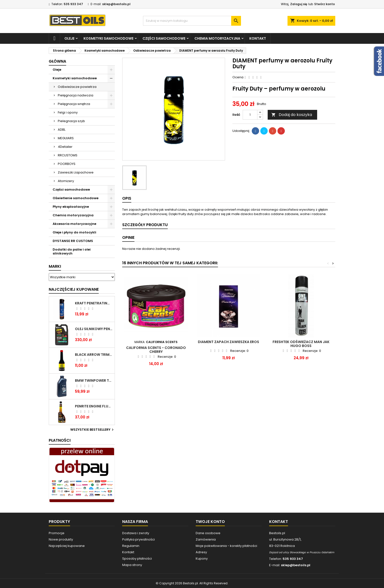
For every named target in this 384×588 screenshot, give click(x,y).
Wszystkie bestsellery (93, 430)
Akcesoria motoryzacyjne (74, 224)
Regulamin (131, 546)
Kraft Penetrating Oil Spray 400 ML (94, 303)
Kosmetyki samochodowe (108, 38)
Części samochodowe (164, 38)
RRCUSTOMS (68, 155)
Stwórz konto (324, 4)
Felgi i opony (68, 112)
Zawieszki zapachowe (76, 172)
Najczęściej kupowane (67, 546)
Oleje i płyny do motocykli (74, 232)
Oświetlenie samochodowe (76, 198)
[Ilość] (250, 115)
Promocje (57, 533)
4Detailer (65, 147)
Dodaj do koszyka (292, 115)
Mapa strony (132, 565)
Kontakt (258, 38)
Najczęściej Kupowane (74, 289)
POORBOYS (67, 164)
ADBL (62, 130)
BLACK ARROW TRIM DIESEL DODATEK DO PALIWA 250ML (94, 355)
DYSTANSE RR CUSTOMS (73, 241)
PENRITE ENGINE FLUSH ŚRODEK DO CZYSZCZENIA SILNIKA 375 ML (94, 406)
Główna (57, 61)
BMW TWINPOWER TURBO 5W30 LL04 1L (94, 380)
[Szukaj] (192, 21)
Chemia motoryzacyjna (217, 38)
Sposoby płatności (137, 559)
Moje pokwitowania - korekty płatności (226, 546)
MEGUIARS (66, 138)
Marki (55, 266)
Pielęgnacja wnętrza (74, 104)
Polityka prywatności (138, 539)
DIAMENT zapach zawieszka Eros (228, 342)
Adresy (201, 552)
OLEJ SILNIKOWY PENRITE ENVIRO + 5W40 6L (94, 329)
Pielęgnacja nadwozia (76, 95)
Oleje (69, 38)
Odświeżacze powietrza (77, 87)
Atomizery (66, 181)
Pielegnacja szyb (71, 121)
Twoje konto (210, 522)
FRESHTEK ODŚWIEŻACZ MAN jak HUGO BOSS (301, 344)
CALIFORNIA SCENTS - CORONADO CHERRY (156, 350)
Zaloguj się (299, 4)
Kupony (202, 559)
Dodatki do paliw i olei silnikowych (72, 251)
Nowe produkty (61, 539)
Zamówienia (206, 539)
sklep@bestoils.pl (116, 4)
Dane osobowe (208, 533)
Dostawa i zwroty (136, 533)
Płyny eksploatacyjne (71, 207)
